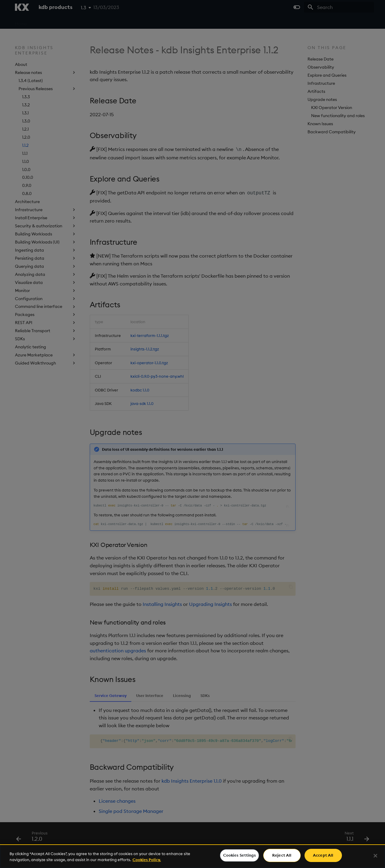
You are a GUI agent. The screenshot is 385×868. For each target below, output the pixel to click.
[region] (192, 856)
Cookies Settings (239, 855)
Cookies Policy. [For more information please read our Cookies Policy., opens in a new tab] (147, 860)
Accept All (323, 855)
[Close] (375, 856)
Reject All (282, 855)
